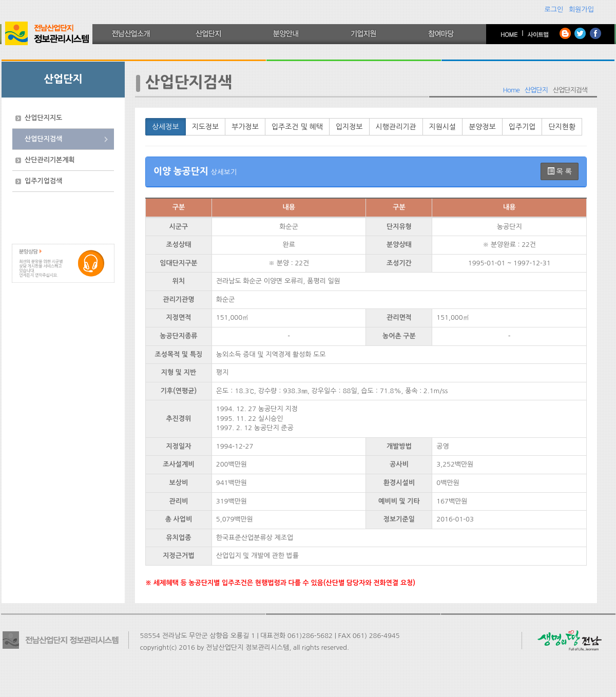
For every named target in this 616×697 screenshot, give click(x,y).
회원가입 (581, 9)
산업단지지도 (43, 118)
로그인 (554, 9)
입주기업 (522, 127)
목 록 (560, 171)
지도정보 (206, 127)
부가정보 (245, 127)
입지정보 (349, 127)
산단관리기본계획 (50, 160)
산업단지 (536, 90)
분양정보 (482, 127)
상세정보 (166, 127)
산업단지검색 (43, 139)
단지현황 (562, 127)
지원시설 (443, 127)
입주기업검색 (43, 181)
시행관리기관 (396, 127)
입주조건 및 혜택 (297, 127)
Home (511, 90)
